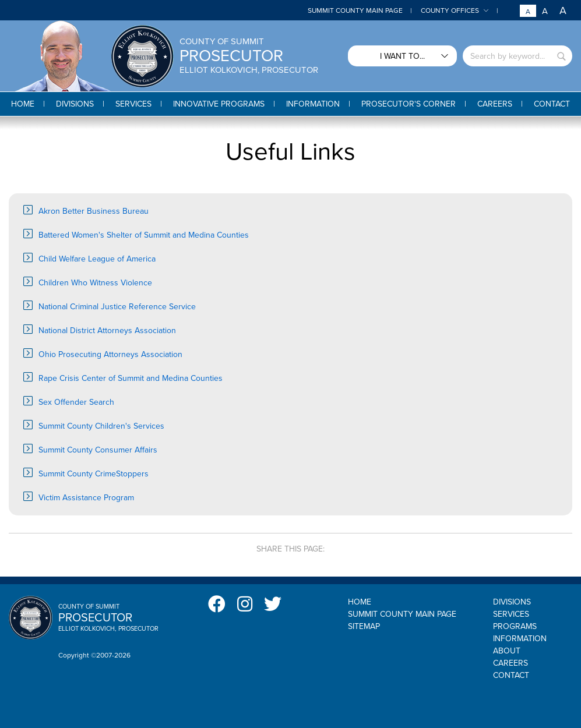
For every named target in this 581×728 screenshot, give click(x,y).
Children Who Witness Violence (95, 283)
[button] (75, 104)
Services (511, 614)
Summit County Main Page (355, 10)
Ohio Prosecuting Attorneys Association (110, 354)
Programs (515, 626)
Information (520, 639)
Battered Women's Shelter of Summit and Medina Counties (144, 235)
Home (360, 602)
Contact (511, 675)
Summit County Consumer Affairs (98, 450)
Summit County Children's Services (101, 426)
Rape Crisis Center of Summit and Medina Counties (131, 378)
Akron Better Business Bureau (94, 211)
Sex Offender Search (76, 402)
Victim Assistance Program (86, 498)
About (507, 651)
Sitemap (364, 626)
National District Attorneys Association (107, 331)
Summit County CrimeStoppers (94, 474)
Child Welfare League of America (97, 259)
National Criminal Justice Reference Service (117, 307)
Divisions (512, 602)
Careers (510, 663)
